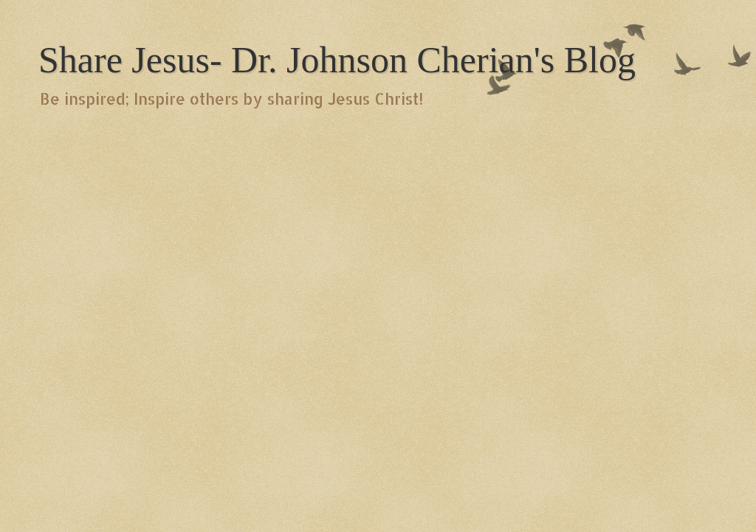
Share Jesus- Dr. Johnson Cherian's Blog (337, 60)
